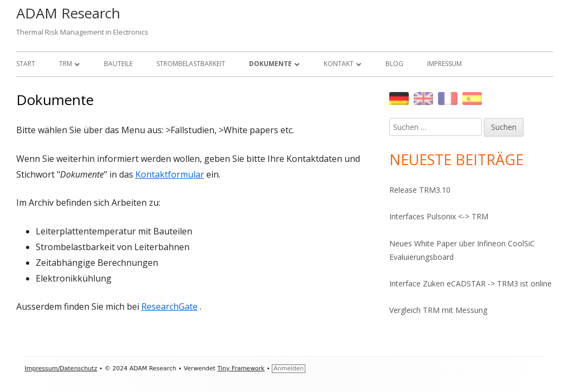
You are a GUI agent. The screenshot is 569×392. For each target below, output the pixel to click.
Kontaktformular (170, 174)
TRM (66, 64)
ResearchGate (169, 306)
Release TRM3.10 (420, 190)
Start (26, 64)
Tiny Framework (241, 368)
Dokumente (270, 64)
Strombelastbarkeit (191, 64)
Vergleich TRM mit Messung (438, 310)
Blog (394, 64)
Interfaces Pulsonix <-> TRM (439, 216)
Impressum (444, 64)
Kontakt (339, 64)
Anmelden (289, 368)
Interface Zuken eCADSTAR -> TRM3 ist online (470, 283)
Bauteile (118, 64)
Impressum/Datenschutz (61, 368)
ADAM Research (68, 13)
